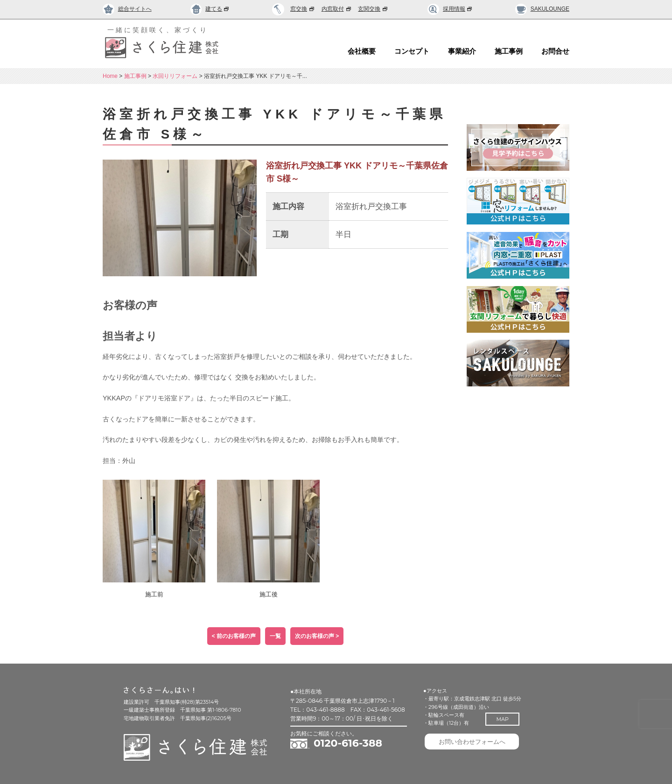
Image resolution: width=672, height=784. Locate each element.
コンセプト (412, 51)
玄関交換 (373, 9)
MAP (507, 719)
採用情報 (450, 9)
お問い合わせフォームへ (476, 744)
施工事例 (509, 51)
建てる (210, 9)
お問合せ (555, 51)
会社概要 (362, 51)
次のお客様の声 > (317, 636)
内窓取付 (337, 9)
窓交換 (303, 9)
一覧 (275, 636)
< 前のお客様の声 (234, 636)
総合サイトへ (127, 9)
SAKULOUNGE (542, 9)
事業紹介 (462, 51)
